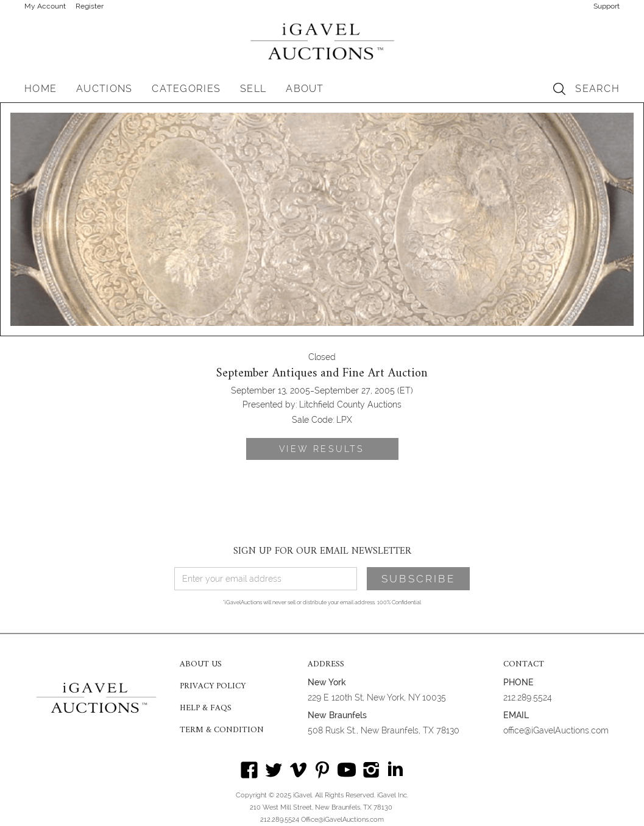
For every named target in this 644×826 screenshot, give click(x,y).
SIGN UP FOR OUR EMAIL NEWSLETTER (322, 551)
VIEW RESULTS (322, 449)
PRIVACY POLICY (213, 687)
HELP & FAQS (206, 708)
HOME (41, 89)
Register (90, 6)
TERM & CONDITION (222, 730)
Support (607, 6)
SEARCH (597, 89)
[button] (104, 89)
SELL (253, 89)
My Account (45, 6)
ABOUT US (201, 665)
